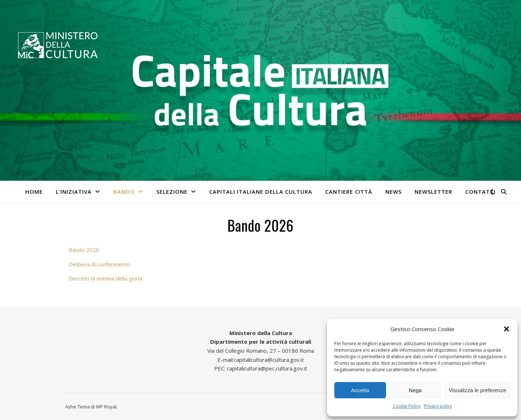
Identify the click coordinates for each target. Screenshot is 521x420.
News (393, 192)
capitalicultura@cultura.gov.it (269, 360)
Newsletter (433, 192)
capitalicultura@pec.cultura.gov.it (267, 368)
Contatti (480, 192)
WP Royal (106, 407)
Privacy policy (438, 406)
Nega (415, 390)
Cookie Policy (407, 406)
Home (34, 192)
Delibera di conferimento (99, 264)
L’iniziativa (74, 192)
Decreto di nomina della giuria (105, 278)
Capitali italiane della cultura (261, 192)
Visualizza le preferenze (477, 390)
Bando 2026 (84, 250)
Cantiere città (349, 192)
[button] (507, 329)
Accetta (360, 390)
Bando (124, 192)
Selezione (172, 192)
